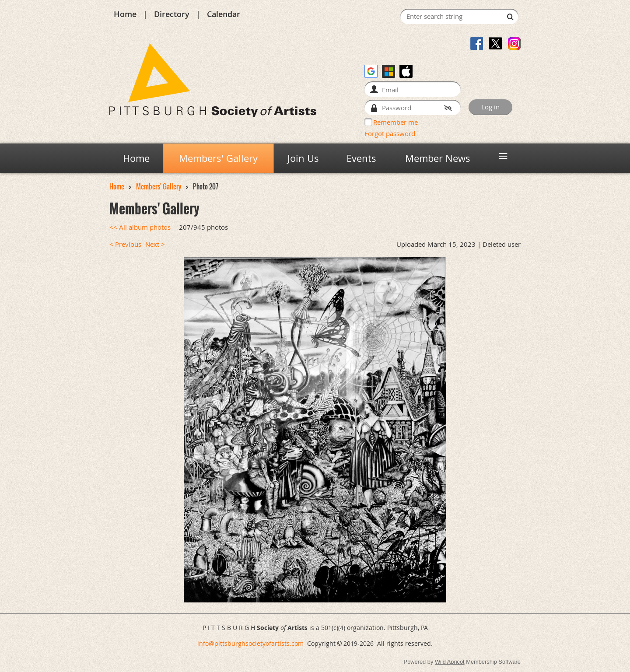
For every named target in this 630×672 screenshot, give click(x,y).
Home (125, 14)
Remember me (395, 122)
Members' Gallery (159, 187)
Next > (155, 244)
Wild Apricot (450, 662)
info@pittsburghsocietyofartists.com (250, 643)
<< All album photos (140, 227)
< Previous (125, 244)
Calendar (224, 14)
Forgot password (390, 133)
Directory (172, 14)
